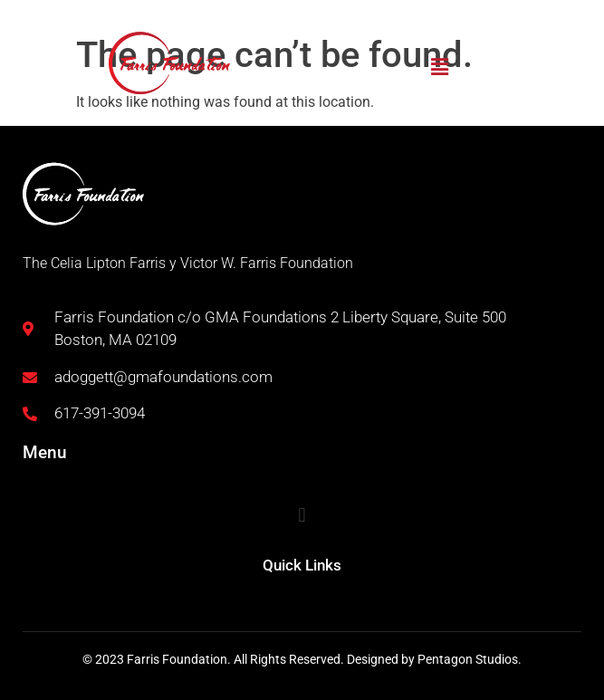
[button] (439, 67)
